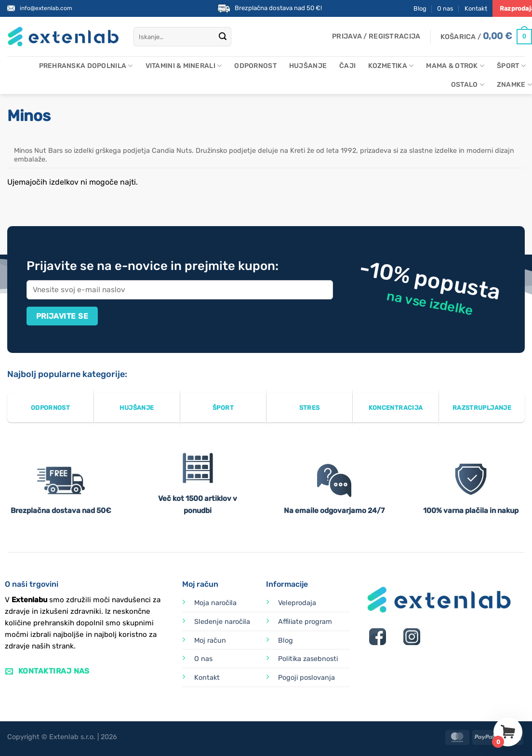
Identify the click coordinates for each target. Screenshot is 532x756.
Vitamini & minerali (184, 66)
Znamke (514, 85)
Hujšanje (308, 66)
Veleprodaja (297, 603)
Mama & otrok (455, 66)
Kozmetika (391, 66)
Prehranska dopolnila (86, 66)
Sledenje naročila (222, 622)
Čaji (347, 66)
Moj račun (210, 641)
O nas (445, 8)
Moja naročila (215, 603)
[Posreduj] (223, 37)
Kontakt (476, 8)
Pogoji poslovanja (306, 678)
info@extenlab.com (46, 8)
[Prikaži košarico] (486, 37)
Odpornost (255, 66)
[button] (376, 37)
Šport (511, 66)
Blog (420, 8)
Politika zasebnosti (308, 659)
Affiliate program (305, 622)
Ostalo (468, 85)
